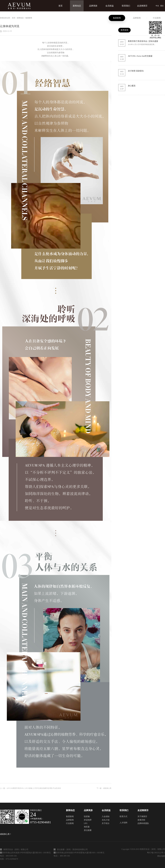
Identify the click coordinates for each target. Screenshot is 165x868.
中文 (157, 6)
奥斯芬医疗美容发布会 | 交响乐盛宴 (143, 41)
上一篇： (30, 788)
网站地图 (161, 856)
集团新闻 (29, 18)
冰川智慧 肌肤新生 (136, 71)
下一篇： (104, 788)
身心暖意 (132, 86)
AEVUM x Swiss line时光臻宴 (140, 56)
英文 (162, 6)
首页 (61, 6)
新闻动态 (20, 18)
